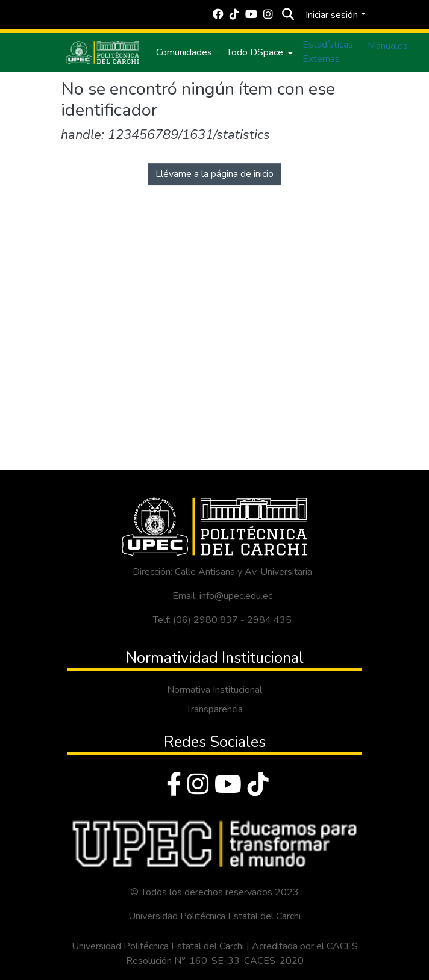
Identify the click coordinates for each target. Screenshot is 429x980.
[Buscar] (288, 15)
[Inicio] (102, 52)
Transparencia (214, 709)
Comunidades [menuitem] (184, 52)
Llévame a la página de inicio (214, 174)
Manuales (388, 46)
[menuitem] (258, 52)
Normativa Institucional (214, 690)
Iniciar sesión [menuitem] (332, 15)
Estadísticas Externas (328, 52)
